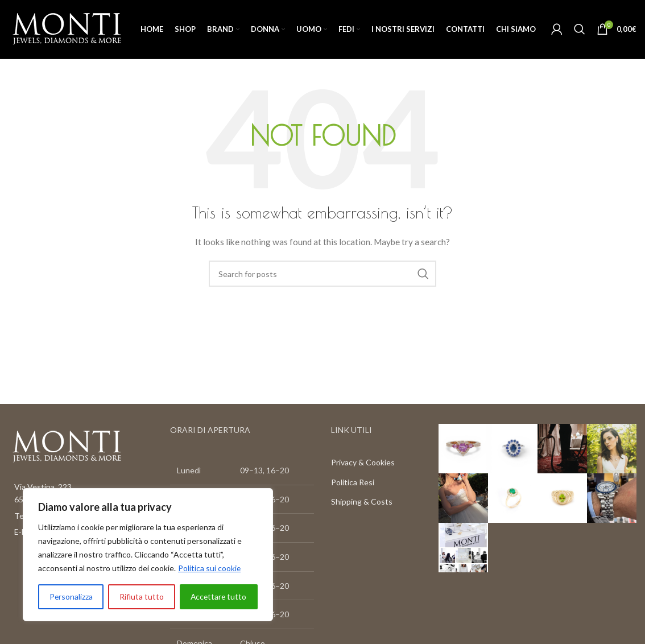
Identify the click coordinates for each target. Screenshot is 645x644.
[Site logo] (67, 29)
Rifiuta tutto (141, 596)
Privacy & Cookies (363, 463)
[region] (148, 555)
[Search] (580, 30)
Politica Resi (353, 483)
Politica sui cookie (210, 568)
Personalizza (71, 596)
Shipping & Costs (362, 502)
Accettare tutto (218, 596)
